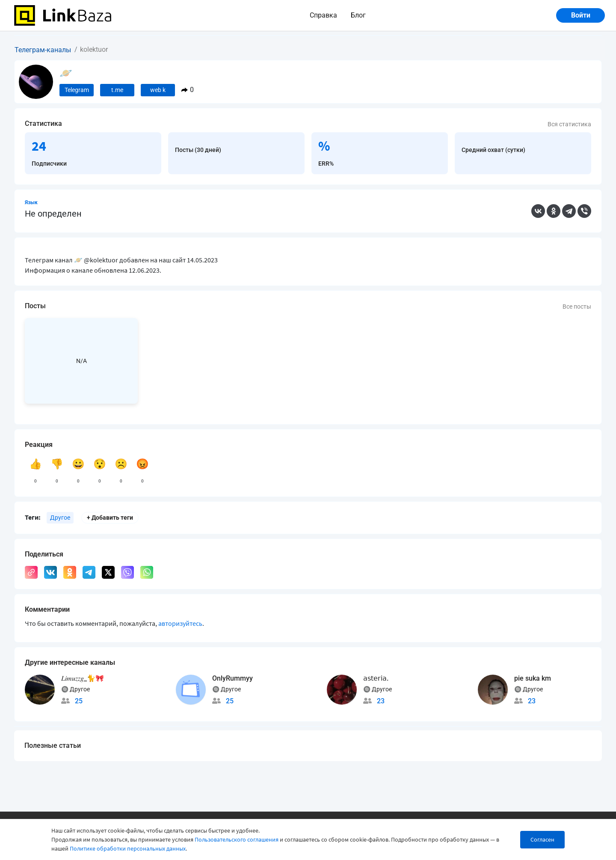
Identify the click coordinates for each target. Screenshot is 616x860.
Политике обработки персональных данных (128, 848)
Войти (581, 15)
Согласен (542, 839)
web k (158, 90)
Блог (358, 15)
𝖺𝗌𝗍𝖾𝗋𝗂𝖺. (376, 678)
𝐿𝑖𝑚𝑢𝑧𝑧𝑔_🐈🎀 (83, 678)
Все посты (577, 307)
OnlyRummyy (232, 678)
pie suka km (533, 678)
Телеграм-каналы (43, 50)
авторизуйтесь (180, 623)
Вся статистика (569, 124)
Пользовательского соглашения (237, 839)
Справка (323, 15)
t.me (117, 90)
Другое (60, 518)
